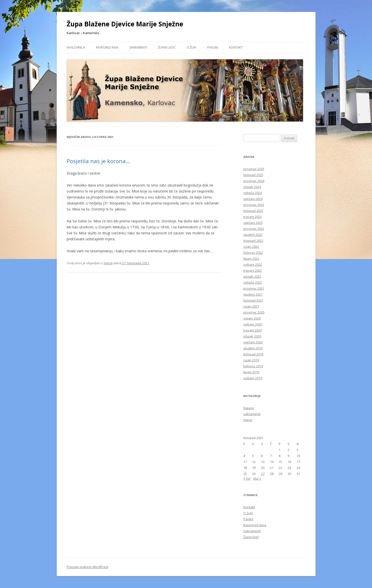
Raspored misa (107, 47)
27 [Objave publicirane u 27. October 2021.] (263, 474)
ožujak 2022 (252, 276)
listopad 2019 (253, 354)
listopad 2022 (253, 241)
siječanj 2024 (253, 199)
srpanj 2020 (252, 318)
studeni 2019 (253, 348)
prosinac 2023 (254, 205)
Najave (249, 408)
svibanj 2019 (253, 378)
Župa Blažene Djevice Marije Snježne (125, 24)
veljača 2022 (253, 282)
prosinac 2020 (254, 312)
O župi (191, 47)
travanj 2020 (253, 330)
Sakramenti (138, 47)
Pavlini (213, 47)
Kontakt (236, 47)
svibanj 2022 (253, 264)
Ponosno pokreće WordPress (87, 567)
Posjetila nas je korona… (98, 161)
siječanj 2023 (253, 223)
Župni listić (167, 47)
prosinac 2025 (254, 169)
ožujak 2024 (252, 187)
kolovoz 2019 (253, 366)
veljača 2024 (253, 193)
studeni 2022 (253, 235)
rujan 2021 (251, 306)
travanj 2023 (253, 217)
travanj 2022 (253, 270)
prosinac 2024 (254, 181)
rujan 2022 (251, 247)
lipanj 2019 (251, 372)
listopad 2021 (253, 300)
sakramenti (252, 414)
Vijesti (108, 263)
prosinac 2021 (254, 288)
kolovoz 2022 (253, 253)
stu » (257, 478)
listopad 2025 (253, 175)
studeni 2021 (253, 294)
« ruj (247, 478)
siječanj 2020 (253, 342)
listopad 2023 (253, 211)
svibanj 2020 (253, 324)
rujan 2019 (251, 360)
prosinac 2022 (254, 229)
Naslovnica (76, 47)
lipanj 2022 (251, 259)
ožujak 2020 (252, 336)
